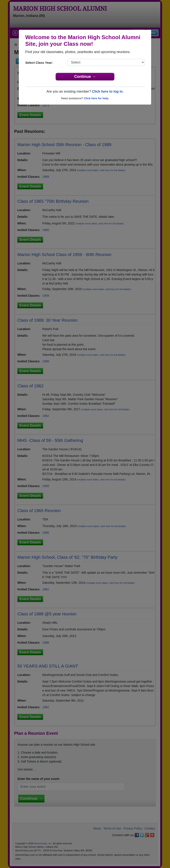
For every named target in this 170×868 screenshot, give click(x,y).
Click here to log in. (108, 91)
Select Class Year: (39, 63)
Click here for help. (96, 98)
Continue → (85, 77)
